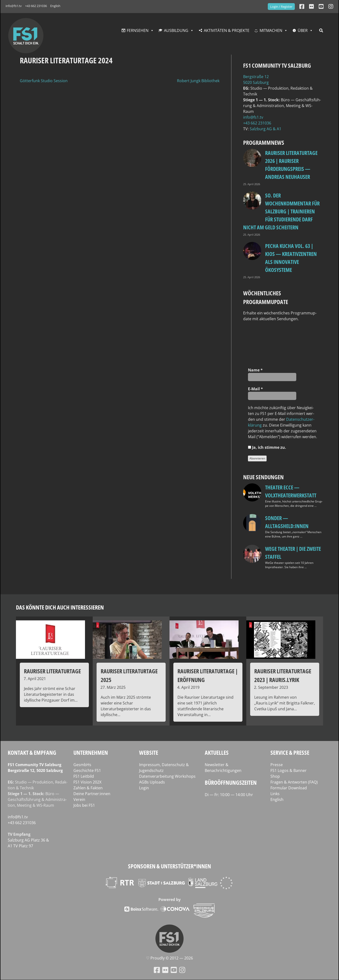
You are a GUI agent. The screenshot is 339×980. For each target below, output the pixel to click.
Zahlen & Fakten (88, 788)
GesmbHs (82, 765)
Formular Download (289, 788)
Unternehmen (91, 752)
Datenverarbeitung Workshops (167, 776)
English (55, 6)
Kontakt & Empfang (32, 752)
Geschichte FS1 (87, 770)
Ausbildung (176, 30)
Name (255, 370)
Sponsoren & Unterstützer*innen (169, 866)
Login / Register (281, 7)
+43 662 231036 (36, 6)
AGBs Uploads (152, 782)
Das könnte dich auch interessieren (60, 607)
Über (303, 30)
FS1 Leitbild (84, 776)
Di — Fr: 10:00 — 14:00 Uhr (229, 795)
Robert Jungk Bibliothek (198, 81)
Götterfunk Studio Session (44, 81)
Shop (275, 776)
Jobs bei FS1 (84, 805)
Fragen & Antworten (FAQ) (294, 782)
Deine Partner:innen (92, 794)
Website (149, 752)
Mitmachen (271, 30)
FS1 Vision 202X (87, 782)
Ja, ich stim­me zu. (267, 447)
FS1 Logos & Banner (289, 770)
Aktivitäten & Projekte (227, 30)
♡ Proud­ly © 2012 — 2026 (169, 958)
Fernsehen (138, 30)
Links (275, 794)
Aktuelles (217, 752)
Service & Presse (290, 752)
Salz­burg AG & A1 (265, 129)
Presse (277, 765)
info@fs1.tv (14, 6)
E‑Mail (255, 389)
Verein (79, 799)
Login (144, 788)
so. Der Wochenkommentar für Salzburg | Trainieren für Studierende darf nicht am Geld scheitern (281, 211)
